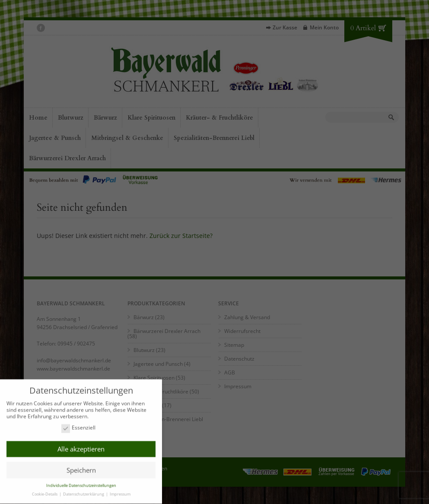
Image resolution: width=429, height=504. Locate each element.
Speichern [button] (81, 468)
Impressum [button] (120, 492)
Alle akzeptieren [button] (81, 447)
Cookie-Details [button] (45, 492)
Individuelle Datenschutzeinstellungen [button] (81, 483)
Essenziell (78, 426)
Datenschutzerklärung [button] (84, 492)
